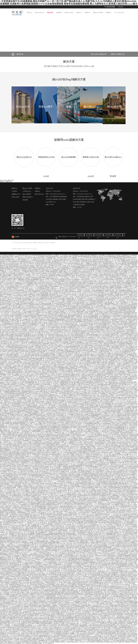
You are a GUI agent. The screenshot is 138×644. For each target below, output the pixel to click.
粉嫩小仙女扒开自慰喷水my (92, 260)
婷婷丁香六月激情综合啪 (108, 448)
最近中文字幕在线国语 (60, 392)
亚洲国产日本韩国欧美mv (104, 271)
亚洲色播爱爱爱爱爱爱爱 (92, 335)
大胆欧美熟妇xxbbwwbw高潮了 (13, 365)
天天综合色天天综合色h (89, 289)
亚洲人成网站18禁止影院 (74, 276)
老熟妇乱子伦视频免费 (6, 347)
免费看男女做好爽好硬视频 (101, 349)
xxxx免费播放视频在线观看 (91, 264)
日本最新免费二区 (15, 583)
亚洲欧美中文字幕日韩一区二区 (8, 421)
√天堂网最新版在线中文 (17, 375)
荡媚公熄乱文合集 (36, 341)
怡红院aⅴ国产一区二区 (74, 488)
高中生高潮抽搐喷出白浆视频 (76, 255)
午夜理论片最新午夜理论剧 (103, 396)
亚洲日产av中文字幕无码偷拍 (116, 603)
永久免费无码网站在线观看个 (27, 265)
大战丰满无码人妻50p (25, 381)
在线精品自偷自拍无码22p (88, 331)
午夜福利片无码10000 (120, 337)
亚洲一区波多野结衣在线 (103, 388)
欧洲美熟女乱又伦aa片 (39, 311)
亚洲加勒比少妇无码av (15, 541)
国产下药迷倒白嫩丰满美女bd (45, 309)
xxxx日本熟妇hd (122, 382)
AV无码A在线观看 (121, 262)
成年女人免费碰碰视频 (19, 280)
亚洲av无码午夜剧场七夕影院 (35, 320)
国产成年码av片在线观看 (15, 537)
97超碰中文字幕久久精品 (8, 331)
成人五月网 (29, 424)
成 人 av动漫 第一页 (72, 277)
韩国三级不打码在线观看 (9, 273)
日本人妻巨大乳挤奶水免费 (31, 472)
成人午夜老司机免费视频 (105, 404)
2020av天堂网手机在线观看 (89, 362)
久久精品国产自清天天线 (41, 313)
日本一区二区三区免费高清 (11, 271)
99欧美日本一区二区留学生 (67, 288)
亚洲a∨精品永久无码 (93, 426)
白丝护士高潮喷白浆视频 (47, 445)
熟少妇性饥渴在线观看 (93, 310)
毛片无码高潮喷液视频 (74, 267)
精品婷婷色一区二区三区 (109, 435)
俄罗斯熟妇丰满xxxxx (127, 384)
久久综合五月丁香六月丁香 (26, 374)
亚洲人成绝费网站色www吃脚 (92, 337)
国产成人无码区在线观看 (49, 388)
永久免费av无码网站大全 (99, 276)
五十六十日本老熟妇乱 (38, 288)
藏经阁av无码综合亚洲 (47, 367)
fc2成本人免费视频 (40, 298)
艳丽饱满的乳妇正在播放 (69, 469)
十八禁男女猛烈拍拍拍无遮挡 (101, 481)
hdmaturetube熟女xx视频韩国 (106, 310)
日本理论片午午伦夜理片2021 (42, 301)
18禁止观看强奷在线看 (39, 528)
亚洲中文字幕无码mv (17, 493)
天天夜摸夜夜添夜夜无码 (53, 507)
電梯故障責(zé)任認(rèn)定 (46, 167)
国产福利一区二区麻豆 (31, 259)
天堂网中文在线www (11, 260)
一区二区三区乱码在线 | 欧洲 (85, 258)
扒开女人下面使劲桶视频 (124, 314)
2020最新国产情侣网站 (34, 305)
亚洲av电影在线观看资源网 (46, 399)
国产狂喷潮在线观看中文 (102, 417)
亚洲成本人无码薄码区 (112, 628)
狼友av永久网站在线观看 (18, 259)
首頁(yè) (29, 13)
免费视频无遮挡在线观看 (56, 272)
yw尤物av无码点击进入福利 (53, 375)
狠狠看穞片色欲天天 (79, 269)
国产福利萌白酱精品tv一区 (109, 262)
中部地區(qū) (120, 235)
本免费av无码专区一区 (128, 621)
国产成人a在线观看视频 (97, 306)
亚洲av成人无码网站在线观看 (47, 279)
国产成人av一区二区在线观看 (65, 563)
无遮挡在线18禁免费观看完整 (65, 421)
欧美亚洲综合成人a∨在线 (96, 340)
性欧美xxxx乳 (46, 561)
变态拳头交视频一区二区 (69, 450)
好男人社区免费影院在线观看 (93, 268)
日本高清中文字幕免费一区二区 (97, 433)
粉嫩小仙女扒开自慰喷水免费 (41, 283)
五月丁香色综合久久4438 (21, 258)
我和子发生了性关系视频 (96, 471)
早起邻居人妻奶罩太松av (108, 356)
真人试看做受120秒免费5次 (97, 292)
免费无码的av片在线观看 (24, 275)
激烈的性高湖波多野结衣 (18, 405)
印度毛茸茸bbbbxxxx (36, 366)
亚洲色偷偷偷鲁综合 (22, 411)
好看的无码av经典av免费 (8, 319)
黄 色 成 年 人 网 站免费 (73, 635)
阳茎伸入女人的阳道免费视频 (41, 293)
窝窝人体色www (57, 352)
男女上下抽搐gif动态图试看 (104, 322)
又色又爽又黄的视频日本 (76, 357)
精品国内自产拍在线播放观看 (56, 353)
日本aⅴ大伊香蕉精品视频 (66, 452)
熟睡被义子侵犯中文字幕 (107, 330)
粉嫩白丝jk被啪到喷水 (19, 279)
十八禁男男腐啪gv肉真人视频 (112, 341)
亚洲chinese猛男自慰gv (57, 296)
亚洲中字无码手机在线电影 (125, 311)
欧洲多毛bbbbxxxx (78, 271)
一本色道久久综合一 (33, 398)
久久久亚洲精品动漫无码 (6, 323)
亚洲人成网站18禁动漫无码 (119, 275)
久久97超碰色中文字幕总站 (81, 574)
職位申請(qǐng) (39, 194)
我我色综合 (51, 263)
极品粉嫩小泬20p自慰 (39, 271)
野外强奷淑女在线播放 (91, 265)
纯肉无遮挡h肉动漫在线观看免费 (81, 256)
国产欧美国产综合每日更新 (86, 349)
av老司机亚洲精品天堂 (88, 320)
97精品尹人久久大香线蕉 (103, 411)
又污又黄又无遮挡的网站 (49, 275)
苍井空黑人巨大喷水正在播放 (42, 383)
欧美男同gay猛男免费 (112, 311)
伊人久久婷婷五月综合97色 (39, 434)
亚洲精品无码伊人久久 (80, 539)
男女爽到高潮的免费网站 (16, 315)
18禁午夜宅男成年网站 (64, 394)
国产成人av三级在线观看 (53, 511)
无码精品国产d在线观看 (61, 429)
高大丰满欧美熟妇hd (70, 387)
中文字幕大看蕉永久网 (41, 336)
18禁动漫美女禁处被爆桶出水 (59, 281)
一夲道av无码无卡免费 (71, 333)
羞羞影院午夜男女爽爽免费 (114, 472)
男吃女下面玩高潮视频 (110, 527)
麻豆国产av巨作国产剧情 (114, 289)
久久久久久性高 (130, 275)
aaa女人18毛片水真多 (16, 603)
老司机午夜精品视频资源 (110, 309)
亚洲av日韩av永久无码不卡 (101, 439)
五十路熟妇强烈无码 (99, 541)
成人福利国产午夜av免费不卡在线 (33, 322)
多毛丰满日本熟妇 (32, 258)
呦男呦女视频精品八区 (41, 358)
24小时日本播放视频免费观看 (57, 319)
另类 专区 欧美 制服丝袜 (106, 269)
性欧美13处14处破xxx (73, 339)
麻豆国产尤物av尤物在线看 (43, 531)
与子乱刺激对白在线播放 (6, 255)
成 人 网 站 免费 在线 (28, 353)
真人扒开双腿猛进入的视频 (120, 269)
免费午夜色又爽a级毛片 (117, 404)
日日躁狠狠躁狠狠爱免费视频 (13, 373)
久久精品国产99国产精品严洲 (81, 297)
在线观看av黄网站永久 (115, 520)
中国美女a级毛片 (71, 505)
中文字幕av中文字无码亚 (84, 502)
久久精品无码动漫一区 (48, 316)
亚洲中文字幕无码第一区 (17, 614)
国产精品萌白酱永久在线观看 (101, 377)
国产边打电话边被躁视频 (112, 258)
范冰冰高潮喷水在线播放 (33, 505)
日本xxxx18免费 (124, 498)
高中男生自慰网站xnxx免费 (103, 365)
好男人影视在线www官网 (25, 269)
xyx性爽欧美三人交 (5, 272)
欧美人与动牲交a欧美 (59, 398)
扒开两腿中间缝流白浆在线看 (60, 341)
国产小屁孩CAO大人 (113, 301)
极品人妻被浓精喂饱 (98, 259)
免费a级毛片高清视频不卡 (43, 565)
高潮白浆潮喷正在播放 (7, 256)
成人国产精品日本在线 (106, 539)
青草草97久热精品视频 (113, 354)
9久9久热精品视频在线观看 (15, 293)
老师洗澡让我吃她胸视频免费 (90, 316)
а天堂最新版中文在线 (90, 594)
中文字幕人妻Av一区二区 (55, 494)
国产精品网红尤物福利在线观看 (70, 273)
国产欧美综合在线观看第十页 (39, 268)
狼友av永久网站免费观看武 (104, 424)
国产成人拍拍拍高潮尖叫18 (56, 361)
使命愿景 (25, 200)
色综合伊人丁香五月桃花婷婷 (61, 267)
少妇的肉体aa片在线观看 (77, 445)
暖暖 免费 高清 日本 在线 (120, 277)
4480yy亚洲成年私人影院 (87, 384)
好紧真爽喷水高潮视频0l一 (32, 405)
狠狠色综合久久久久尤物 (76, 442)
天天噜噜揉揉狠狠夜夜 (100, 319)
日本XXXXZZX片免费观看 (37, 514)
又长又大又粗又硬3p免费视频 (66, 639)
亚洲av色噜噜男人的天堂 (21, 540)
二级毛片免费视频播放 (97, 290)
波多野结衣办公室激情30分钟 (130, 464)
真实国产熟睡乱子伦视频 (78, 260)
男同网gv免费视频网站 (49, 320)
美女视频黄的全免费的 (41, 569)
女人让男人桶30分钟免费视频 (107, 363)
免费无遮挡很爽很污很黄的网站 (18, 424)
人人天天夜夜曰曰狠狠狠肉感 (29, 361)
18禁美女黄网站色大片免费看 (36, 330)
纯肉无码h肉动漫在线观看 (51, 256)
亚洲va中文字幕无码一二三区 (60, 513)
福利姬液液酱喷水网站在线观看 (8, 460)
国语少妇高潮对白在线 (34, 642)
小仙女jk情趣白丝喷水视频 (38, 468)
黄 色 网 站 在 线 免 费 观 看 (32, 484)
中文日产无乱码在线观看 (16, 379)
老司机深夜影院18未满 (98, 358)
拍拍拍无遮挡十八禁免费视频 (45, 258)
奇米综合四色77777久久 (12, 377)
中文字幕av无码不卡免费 (99, 273)
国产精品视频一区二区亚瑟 (53, 268)
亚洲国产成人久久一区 (28, 455)
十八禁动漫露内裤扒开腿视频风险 (125, 344)
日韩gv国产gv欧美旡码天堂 (131, 404)
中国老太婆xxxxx (61, 366)
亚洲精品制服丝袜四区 (42, 315)
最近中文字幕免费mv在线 (16, 303)
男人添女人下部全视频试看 (18, 302)
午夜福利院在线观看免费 (18, 422)
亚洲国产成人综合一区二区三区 (70, 293)
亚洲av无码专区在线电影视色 (27, 263)
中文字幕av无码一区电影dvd (9, 518)
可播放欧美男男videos (66, 268)
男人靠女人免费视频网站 (112, 496)
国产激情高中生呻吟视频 (56, 469)
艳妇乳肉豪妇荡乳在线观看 (95, 262)
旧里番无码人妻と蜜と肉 (92, 530)
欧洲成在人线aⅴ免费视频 (121, 515)
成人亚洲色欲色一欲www (78, 330)
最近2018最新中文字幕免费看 (9, 514)
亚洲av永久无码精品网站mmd (96, 556)
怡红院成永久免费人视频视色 (107, 288)
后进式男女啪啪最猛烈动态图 (23, 268)
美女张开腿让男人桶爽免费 (11, 269)
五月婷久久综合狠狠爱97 (123, 553)
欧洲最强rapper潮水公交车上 (24, 507)
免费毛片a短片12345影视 (109, 307)
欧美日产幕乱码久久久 (17, 324)
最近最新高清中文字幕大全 (61, 263)
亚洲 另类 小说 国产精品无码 (111, 583)
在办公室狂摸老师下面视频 (60, 339)
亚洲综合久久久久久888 (53, 307)
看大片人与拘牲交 (112, 324)
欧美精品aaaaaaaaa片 (61, 454)
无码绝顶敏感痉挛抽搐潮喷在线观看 (11, 391)
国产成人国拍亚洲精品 (11, 396)
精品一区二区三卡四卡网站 (39, 612)
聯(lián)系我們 (27, 194)
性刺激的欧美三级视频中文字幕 (39, 566)
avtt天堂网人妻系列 (111, 442)
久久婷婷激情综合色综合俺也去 (38, 260)
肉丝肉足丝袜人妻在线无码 (124, 415)
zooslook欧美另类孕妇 (93, 288)
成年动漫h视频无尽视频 (28, 363)
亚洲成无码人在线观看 (62, 503)
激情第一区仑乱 (57, 309)
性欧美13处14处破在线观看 (7, 330)
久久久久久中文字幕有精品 (46, 314)
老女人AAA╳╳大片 (101, 451)
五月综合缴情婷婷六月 (129, 362)
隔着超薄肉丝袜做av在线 (26, 357)
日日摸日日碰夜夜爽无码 (29, 315)
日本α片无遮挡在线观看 (79, 381)
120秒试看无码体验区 (49, 477)
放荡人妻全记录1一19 (16, 431)
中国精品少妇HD (67, 272)
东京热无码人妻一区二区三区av (32, 370)
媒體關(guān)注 (16, 194)
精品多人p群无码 (19, 331)
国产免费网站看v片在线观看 (93, 484)
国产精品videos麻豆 (28, 293)
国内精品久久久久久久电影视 (83, 352)
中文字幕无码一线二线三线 (82, 386)
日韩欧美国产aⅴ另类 (102, 466)
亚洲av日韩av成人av (21, 527)
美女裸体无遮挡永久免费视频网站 (41, 344)
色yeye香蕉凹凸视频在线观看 (120, 264)
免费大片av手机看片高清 (62, 390)
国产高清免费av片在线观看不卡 (68, 634)
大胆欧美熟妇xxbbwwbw (116, 464)
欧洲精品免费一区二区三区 (125, 259)
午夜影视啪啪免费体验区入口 (46, 377)
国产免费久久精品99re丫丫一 (52, 288)
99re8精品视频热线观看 (13, 452)
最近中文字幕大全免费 (76, 275)
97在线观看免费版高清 (103, 265)
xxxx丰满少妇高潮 (67, 286)
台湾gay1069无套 (53, 467)
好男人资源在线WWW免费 (42, 272)
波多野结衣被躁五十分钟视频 (112, 294)
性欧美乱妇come (95, 408)
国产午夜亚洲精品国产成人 (55, 455)
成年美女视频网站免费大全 (55, 426)
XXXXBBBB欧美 (83, 281)
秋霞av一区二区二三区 (115, 350)
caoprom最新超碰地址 (36, 499)
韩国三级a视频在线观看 (78, 311)
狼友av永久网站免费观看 (8, 415)
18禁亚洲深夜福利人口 (63, 441)
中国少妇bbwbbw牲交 (56, 290)
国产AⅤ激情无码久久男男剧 (127, 293)
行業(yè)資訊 (15, 197)
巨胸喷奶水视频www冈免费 (95, 281)
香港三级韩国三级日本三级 (11, 309)
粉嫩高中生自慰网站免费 (8, 628)
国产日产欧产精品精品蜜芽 (26, 283)
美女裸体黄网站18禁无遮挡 (24, 326)
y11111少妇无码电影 (5, 475)
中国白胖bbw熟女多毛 (87, 276)
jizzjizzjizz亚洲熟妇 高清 (68, 363)
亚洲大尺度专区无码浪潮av (70, 294)
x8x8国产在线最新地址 (6, 422)
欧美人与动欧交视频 (104, 370)
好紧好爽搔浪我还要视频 (66, 327)
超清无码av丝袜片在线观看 (19, 328)
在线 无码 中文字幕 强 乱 (99, 398)
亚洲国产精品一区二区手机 (66, 271)
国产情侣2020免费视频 (105, 373)
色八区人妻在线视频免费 (70, 315)
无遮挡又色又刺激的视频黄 (24, 299)
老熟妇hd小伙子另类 (50, 332)
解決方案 (50, 13)
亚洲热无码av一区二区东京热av (127, 301)
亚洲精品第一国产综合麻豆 (10, 411)
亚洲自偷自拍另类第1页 (87, 481)
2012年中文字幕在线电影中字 (107, 336)
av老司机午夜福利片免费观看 (117, 388)
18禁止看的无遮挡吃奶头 (38, 299)
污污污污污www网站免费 (39, 357)
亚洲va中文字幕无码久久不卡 (26, 286)
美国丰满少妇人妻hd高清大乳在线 (49, 523)
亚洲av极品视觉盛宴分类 (96, 379)
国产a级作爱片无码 (40, 435)
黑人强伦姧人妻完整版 (6, 289)
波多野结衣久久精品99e (94, 634)
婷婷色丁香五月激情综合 (54, 313)
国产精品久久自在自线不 (22, 430)
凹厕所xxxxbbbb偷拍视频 (122, 333)
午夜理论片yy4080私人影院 (60, 259)
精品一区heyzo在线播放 (6, 443)
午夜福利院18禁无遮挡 (74, 341)
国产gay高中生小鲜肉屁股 (112, 315)
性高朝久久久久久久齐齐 (88, 514)
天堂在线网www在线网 (110, 305)
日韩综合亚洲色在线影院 (99, 573)
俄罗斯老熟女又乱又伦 (22, 305)
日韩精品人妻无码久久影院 (55, 324)
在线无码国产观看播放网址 (91, 255)
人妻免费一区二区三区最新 (96, 313)
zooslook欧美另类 (30, 290)
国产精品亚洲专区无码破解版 (68, 285)
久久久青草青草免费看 (99, 293)
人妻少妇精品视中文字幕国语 (94, 360)
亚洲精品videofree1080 (38, 554)
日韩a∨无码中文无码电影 (30, 524)
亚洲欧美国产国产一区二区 (114, 299)
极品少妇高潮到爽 (130, 468)
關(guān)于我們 (98, 13)
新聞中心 (88, 13)
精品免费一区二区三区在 (67, 313)
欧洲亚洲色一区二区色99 (44, 333)
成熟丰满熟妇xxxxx (91, 354)
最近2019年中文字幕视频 (87, 341)
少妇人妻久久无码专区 (101, 425)
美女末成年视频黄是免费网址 (11, 354)
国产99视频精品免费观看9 (35, 476)
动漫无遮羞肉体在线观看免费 (123, 313)
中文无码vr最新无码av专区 (29, 386)
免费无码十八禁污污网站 (28, 301)
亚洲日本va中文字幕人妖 (34, 438)
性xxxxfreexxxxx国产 (132, 288)
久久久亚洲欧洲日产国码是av (27, 272)
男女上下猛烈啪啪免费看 (90, 400)
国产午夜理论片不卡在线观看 (46, 398)
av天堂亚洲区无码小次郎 (40, 264)
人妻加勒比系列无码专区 (109, 344)
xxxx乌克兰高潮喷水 (88, 299)
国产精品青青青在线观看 (10, 445)
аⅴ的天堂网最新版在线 (47, 339)
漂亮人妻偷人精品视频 (87, 523)
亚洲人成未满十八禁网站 (13, 283)
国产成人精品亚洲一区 (27, 373)
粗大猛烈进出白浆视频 (15, 349)
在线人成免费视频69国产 (41, 532)
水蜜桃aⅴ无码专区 (25, 634)
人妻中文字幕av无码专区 (15, 467)
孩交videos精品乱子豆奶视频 (119, 255)
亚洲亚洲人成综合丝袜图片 (65, 303)
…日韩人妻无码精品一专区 (87, 279)
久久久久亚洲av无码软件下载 (64, 545)
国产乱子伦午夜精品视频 (71, 605)
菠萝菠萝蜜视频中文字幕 (21, 348)
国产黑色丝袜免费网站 (12, 262)
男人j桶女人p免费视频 (109, 361)
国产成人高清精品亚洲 (73, 281)
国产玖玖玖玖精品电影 (127, 403)
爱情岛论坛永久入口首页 (131, 391)
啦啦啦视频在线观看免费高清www (99, 301)
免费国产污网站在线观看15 (113, 347)
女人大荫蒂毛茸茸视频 (59, 305)
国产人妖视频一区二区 (98, 422)
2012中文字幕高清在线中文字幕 (99, 472)
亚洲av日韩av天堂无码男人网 (70, 358)
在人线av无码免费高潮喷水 (20, 399)
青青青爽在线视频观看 (32, 413)
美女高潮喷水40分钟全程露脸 (21, 575)
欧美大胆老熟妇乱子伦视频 (61, 331)
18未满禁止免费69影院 (122, 435)
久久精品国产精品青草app (57, 349)
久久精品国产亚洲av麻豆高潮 (130, 421)
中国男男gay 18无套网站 (117, 594)
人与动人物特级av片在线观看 (28, 492)
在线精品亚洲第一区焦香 (63, 481)
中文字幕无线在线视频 (112, 483)
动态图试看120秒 (60, 560)
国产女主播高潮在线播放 (48, 558)
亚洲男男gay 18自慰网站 (128, 276)
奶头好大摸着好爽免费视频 (68, 528)
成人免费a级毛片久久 (69, 418)
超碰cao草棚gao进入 (109, 353)
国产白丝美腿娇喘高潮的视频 (120, 374)
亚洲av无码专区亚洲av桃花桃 (17, 526)
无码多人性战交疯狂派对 (123, 360)
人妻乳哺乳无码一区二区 (90, 365)
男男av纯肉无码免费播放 (92, 582)
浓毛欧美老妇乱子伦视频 (43, 598)
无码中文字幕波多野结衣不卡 (109, 268)
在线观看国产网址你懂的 (44, 618)
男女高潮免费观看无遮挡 (79, 268)
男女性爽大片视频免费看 (59, 280)
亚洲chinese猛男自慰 (38, 520)
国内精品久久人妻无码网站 (34, 348)
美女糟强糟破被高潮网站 (91, 424)
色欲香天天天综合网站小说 (83, 347)
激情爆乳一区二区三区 (66, 311)
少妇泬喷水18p (70, 448)
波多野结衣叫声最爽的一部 (117, 411)
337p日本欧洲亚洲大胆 (6, 571)
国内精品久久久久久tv (46, 328)
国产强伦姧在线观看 (10, 340)
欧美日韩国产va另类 (91, 322)
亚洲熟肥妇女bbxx (25, 463)
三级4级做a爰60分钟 (61, 284)
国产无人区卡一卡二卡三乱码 (59, 277)
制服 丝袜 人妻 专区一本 (46, 280)
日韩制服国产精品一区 (123, 554)
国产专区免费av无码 (51, 284)
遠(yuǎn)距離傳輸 (69, 157)
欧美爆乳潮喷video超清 (122, 392)
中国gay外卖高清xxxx (40, 284)
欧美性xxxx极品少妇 (127, 299)
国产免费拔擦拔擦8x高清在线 (44, 277)
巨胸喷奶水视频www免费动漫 (117, 357)
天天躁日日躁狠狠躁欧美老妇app (105, 263)
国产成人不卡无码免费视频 (68, 326)
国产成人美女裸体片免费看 (36, 477)
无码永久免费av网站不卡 (19, 378)
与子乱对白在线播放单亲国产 (17, 314)
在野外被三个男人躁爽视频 (70, 258)
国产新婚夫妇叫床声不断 (21, 320)
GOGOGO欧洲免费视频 (96, 418)
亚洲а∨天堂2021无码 (88, 357)
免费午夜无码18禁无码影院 (71, 353)
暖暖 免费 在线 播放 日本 (53, 371)
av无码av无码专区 (120, 336)
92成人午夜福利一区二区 (25, 310)
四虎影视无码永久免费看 (115, 267)
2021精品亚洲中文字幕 (83, 277)
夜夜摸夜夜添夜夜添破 (61, 320)
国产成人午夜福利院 (103, 530)
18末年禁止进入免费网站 (54, 391)
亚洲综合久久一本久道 (27, 541)
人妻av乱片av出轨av (118, 408)
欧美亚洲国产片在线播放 (122, 557)
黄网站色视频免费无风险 (50, 464)
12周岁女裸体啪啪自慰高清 (130, 279)
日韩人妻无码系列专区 (100, 442)
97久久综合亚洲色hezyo (91, 374)
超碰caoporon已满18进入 (86, 259)
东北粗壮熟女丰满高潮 (114, 417)
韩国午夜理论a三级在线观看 (118, 607)
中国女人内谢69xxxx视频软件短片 (103, 413)
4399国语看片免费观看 (72, 439)
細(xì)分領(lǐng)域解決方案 (99, 54)
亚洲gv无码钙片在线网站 (74, 475)
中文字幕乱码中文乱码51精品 (80, 262)
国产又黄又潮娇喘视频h (111, 573)
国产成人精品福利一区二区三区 (108, 260)
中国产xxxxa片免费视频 (25, 285)
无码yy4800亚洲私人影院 (55, 293)
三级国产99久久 (19, 319)
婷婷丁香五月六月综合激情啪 (39, 285)
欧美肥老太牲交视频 (7, 618)
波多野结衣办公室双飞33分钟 (63, 332)
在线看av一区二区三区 (32, 396)
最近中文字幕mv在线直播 (89, 388)
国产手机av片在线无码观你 (126, 348)
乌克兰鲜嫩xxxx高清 (10, 305)
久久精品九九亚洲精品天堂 (12, 383)
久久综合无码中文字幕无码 (86, 273)
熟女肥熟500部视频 (100, 314)
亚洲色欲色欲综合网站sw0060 (18, 345)
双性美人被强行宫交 (29, 331)
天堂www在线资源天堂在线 (105, 264)
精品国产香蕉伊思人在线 (65, 260)
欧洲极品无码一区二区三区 (111, 259)
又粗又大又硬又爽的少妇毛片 (118, 366)
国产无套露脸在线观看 (18, 395)
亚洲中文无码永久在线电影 (12, 285)
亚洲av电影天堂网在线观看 (13, 446)
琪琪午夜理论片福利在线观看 (44, 448)
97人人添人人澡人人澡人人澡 (110, 281)
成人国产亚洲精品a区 (67, 565)
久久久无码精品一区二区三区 (43, 386)
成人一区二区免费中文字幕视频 (64, 395)
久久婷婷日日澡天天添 (76, 604)
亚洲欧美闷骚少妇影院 (19, 350)
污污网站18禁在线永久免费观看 (38, 273)
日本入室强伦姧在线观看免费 (69, 292)
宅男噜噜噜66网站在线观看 (39, 269)
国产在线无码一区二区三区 (51, 488)
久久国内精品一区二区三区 (42, 485)
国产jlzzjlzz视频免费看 (60, 384)
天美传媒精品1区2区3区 (66, 569)
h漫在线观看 (33, 489)
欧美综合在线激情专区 (97, 591)
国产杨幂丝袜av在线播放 (27, 471)
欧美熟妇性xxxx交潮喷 (97, 352)
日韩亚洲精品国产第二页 (67, 269)
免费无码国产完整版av (85, 447)
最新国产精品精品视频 (52, 357)
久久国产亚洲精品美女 (17, 277)
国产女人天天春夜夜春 (55, 283)
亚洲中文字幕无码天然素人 (111, 292)
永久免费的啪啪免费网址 (108, 303)
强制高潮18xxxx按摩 (123, 281)
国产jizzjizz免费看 (30, 318)
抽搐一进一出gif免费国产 (121, 318)
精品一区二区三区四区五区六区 (11, 263)
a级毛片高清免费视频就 (23, 460)
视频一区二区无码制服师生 (78, 298)
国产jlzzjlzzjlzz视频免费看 (33, 498)
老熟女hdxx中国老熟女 (19, 333)
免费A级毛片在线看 (72, 392)
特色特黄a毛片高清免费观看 (15, 284)
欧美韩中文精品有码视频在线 (15, 435)
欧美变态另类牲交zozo (48, 255)
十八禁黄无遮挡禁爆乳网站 (123, 307)
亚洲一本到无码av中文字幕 (85, 293)
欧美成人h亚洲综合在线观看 (45, 447)
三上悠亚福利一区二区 (11, 299)
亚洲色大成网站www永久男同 (97, 315)
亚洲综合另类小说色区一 (42, 265)
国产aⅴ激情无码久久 (100, 445)
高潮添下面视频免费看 (30, 343)
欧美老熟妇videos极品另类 (47, 345)
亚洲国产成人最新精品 (47, 276)
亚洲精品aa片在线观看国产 (52, 271)
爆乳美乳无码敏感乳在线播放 (11, 264)
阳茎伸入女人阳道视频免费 (30, 324)
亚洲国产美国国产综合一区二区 (124, 476)
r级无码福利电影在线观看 (106, 407)
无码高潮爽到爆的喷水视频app (16, 267)
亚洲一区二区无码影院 (61, 552)
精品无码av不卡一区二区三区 (34, 276)
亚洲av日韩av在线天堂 (106, 391)
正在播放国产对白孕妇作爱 (107, 337)
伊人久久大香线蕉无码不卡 (128, 289)
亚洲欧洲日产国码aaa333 (56, 450)
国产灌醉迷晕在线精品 (71, 561)
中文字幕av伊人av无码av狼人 (109, 415)
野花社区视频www (101, 354)
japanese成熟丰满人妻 (80, 363)
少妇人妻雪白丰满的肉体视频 (54, 340)
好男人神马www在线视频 (121, 361)
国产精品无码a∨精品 (124, 315)
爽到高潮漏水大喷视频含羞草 (76, 594)
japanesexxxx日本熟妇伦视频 (49, 322)
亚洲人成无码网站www (23, 260)
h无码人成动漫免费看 (90, 311)
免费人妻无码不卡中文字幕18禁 (94, 283)
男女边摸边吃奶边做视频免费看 (62, 316)
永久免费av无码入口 (41, 371)
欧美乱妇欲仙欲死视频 (120, 353)
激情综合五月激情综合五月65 (74, 628)
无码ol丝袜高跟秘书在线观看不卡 (15, 370)
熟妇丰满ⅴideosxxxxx (101, 311)
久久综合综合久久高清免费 (101, 279)
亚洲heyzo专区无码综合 (103, 332)
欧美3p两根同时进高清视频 (11, 327)
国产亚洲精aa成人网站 (96, 256)
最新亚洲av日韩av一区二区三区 (89, 267)
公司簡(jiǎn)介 (27, 191)
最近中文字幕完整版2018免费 (7, 371)
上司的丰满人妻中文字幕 (80, 354)
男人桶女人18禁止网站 (24, 327)
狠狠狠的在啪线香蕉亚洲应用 (54, 358)
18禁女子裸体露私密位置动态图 (93, 303)
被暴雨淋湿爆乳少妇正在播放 (84, 383)
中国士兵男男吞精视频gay (87, 345)
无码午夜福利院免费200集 (53, 493)
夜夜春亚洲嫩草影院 (99, 341)
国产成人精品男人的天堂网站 (108, 298)
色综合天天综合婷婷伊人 (130, 539)
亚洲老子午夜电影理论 (76, 316)
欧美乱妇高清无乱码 (74, 413)
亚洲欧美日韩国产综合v (8, 258)
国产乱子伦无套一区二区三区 (65, 262)
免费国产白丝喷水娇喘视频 (123, 283)
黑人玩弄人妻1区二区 (72, 526)
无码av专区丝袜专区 (70, 323)
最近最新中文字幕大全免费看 (46, 378)
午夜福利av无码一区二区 (72, 524)
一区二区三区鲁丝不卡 (75, 446)
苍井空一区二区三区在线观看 (53, 468)
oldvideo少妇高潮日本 (108, 340)
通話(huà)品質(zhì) (24, 157)
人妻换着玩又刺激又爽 (55, 471)
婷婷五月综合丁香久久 (79, 530)
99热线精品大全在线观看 (109, 283)
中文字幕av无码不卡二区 (26, 288)
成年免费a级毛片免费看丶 (80, 310)
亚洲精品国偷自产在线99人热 (27, 360)
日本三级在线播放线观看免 (35, 255)
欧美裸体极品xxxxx (20, 318)
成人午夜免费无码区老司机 (88, 516)
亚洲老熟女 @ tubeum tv (115, 265)
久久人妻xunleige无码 (58, 418)
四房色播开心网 (53, 265)
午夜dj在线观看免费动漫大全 (78, 335)
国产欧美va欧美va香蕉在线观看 (98, 323)
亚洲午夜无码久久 (63, 488)
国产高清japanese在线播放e (38, 326)
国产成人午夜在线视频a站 (33, 345)
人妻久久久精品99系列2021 (122, 303)
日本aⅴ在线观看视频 (107, 533)
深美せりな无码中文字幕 (96, 285)
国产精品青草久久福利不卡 (82, 379)
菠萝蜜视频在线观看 (59, 592)
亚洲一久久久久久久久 (109, 306)
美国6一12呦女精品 (58, 258)
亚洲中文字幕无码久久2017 (116, 370)
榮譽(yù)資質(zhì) (28, 197)
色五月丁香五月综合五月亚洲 (124, 305)
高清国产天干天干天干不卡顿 (15, 387)
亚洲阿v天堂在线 (23, 309)
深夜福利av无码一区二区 (31, 433)
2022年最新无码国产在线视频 (101, 328)
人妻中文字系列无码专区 (73, 259)
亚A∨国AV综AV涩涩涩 (85, 339)
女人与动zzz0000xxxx (110, 526)
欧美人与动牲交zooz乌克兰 (48, 456)
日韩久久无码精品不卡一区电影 (89, 263)
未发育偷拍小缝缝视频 (51, 262)
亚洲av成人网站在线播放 (29, 277)
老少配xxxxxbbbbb (112, 284)
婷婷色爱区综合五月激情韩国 (19, 347)
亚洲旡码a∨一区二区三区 (45, 302)
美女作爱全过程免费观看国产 (73, 280)
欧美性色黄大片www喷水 (82, 433)
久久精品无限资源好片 (97, 361)
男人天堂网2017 (52, 374)
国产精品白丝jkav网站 (69, 509)
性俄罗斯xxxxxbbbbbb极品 (83, 292)
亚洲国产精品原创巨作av (73, 642)
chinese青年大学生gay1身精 (98, 392)
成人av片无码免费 (124, 297)
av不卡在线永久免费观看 (68, 283)
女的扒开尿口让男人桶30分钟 (39, 340)
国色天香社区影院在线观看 (126, 292)
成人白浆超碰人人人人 (65, 404)
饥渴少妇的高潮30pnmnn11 (13, 344)
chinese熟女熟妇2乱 (105, 420)
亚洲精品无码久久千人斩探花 (58, 301)
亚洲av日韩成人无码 (59, 617)
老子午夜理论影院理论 (64, 357)
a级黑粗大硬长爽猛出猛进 (24, 366)
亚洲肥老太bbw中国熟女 (76, 299)
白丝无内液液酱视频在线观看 (61, 367)
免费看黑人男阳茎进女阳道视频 (89, 501)
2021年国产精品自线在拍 (83, 340)
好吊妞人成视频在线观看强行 (124, 260)
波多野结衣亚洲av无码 (60, 535)
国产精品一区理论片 (60, 279)
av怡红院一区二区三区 (26, 344)
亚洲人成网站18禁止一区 (38, 400)
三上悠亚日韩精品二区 (6, 405)
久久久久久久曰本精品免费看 (96, 297)
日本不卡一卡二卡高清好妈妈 (75, 429)
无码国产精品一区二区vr (56, 344)
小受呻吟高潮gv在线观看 (38, 401)
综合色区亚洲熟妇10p (73, 284)
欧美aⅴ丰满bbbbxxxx (48, 476)
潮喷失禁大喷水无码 (54, 497)
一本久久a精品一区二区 (122, 527)
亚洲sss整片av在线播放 (67, 310)
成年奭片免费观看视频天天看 (44, 296)
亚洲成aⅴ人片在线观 (23, 488)
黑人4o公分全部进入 (113, 339)
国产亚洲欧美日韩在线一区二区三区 (74, 365)
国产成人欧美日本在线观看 (54, 310)
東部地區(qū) (101, 235)
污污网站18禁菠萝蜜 (22, 570)
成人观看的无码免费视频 (84, 361)
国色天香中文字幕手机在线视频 (114, 273)
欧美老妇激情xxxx (20, 371)
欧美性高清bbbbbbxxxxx (87, 280)
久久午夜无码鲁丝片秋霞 (72, 328)
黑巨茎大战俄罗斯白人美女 (129, 511)
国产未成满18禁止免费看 (57, 480)
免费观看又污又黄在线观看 (18, 384)
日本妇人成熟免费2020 (118, 413)
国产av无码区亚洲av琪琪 (11, 543)
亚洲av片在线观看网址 (28, 284)
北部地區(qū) (82, 235)
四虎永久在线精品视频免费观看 (114, 319)
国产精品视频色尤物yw (52, 318)
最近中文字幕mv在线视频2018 (128, 347)
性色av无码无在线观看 (109, 333)
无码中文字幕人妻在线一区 (90, 271)
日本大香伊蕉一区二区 (51, 299)
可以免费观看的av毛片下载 (23, 273)
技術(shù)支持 (69, 13)
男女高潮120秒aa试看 (41, 318)
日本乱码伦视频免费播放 (120, 310)
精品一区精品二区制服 (107, 277)
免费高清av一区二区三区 (33, 523)
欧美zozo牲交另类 (15, 272)
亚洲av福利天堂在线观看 (115, 522)
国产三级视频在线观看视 (75, 331)
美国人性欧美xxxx (124, 358)
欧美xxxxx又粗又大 (15, 297)
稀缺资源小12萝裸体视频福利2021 (81, 452)
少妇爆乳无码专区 (28, 434)
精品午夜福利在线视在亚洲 (126, 258)
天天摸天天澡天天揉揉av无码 (112, 297)
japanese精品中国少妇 (52, 264)
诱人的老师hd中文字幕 (81, 309)
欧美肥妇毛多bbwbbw (75, 377)
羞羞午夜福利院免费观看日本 (83, 306)
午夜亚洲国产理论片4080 (127, 536)
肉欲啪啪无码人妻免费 (68, 426)
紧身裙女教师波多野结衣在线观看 (101, 575)
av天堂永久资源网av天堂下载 (54, 273)
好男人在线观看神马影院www (68, 391)
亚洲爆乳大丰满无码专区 (54, 285)
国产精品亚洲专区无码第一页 (61, 413)
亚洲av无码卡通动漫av (59, 422)
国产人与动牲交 (21, 396)
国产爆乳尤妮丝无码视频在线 (77, 336)
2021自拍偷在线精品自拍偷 (104, 275)
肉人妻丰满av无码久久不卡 (19, 276)
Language (121, 7)
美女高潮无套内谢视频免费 (110, 379)
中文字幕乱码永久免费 (119, 437)
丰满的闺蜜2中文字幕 (71, 302)
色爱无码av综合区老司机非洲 (76, 400)
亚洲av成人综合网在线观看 (53, 269)
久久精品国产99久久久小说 (85, 294)
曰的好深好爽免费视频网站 (32, 280)
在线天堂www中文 (61, 431)
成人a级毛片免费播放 (5, 466)
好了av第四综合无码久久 (130, 370)
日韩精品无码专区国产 (79, 371)
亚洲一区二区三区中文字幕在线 (99, 339)
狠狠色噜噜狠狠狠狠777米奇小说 (84, 631)
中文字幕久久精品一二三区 (13, 281)
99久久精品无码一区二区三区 (44, 281)
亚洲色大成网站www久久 (32, 302)
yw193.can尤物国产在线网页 (97, 369)
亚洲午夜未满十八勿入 (83, 579)
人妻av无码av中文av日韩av (69, 532)
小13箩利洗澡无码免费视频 (93, 327)
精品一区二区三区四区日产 (100, 497)
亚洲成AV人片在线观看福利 (115, 279)
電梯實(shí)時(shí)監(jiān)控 (91, 167)
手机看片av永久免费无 (86, 430)
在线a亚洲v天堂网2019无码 (91, 506)
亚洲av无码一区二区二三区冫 (125, 386)
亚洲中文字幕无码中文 (119, 330)
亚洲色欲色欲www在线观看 (122, 286)
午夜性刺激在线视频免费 (124, 309)
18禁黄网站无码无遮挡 (123, 324)
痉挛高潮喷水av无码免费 (105, 255)
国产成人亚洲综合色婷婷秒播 (45, 259)
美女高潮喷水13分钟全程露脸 (126, 494)
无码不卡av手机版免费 (22, 451)
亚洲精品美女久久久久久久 (13, 471)
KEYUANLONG (119, 13)
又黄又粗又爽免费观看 (86, 305)
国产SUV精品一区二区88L (31, 395)
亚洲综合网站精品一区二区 (56, 294)
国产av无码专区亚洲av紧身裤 (112, 296)
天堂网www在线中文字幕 (64, 265)
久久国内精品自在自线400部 (9, 592)
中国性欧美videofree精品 (110, 447)
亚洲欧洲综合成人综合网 (30, 418)
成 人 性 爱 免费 (125, 265)
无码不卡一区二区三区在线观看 (36, 256)
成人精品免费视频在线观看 (68, 309)
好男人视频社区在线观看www (65, 381)
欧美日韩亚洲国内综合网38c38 (114, 276)
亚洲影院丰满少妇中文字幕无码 (12, 311)
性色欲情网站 (128, 408)
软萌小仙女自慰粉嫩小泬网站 (32, 267)
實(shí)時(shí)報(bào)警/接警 (113, 167)
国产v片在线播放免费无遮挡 (20, 255)
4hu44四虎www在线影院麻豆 (53, 292)
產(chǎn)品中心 (40, 13)
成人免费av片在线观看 (56, 356)
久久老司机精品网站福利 (100, 299)
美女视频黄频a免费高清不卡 (25, 262)
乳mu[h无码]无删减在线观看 (40, 374)
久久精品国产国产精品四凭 (14, 409)
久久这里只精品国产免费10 (65, 256)
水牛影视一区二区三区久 (37, 404)
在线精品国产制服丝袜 (92, 318)
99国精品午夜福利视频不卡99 (17, 412)
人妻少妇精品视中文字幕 (83, 301)
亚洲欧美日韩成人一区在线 (54, 379)
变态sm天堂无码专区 (121, 442)
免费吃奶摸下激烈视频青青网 (105, 374)
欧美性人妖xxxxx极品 (124, 280)
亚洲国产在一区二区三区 (83, 315)
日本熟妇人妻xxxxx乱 (33, 377)
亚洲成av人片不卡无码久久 (72, 279)
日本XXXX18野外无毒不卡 (106, 582)
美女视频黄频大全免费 (120, 288)
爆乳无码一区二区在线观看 (130, 273)
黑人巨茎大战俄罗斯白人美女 (72, 447)
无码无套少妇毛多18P (79, 401)
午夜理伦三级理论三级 (102, 289)
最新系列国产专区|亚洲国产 (34, 339)
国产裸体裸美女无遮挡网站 (31, 496)
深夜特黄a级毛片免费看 (131, 533)
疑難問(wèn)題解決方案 (118, 54)
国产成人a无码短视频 (71, 472)
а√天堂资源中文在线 (16, 313)
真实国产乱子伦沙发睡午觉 (122, 298)
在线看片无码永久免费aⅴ (29, 296)
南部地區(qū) (110, 235)
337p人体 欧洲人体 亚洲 (64, 373)
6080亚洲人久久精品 (68, 297)
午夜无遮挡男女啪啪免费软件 (69, 289)
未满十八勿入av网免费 (120, 263)
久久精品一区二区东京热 (70, 296)
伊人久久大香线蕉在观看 (36, 388)
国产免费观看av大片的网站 (55, 354)
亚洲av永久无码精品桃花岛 (10, 468)
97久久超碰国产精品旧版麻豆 (33, 384)
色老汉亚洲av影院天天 (74, 263)
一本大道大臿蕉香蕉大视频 (11, 286)
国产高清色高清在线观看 (73, 382)
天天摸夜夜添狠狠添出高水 (55, 286)
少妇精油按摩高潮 (121, 256)
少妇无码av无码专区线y (16, 353)
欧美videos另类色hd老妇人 (25, 587)
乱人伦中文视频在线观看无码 (112, 293)
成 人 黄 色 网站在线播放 (74, 345)
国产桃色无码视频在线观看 (109, 256)
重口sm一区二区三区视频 (102, 428)
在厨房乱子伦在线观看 (80, 360)
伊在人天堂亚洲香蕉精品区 (28, 306)
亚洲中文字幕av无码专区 (79, 327)
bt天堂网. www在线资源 (52, 260)
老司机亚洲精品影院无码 (100, 284)
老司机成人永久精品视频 (105, 405)
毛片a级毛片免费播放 (7, 279)
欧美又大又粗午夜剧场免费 (15, 296)
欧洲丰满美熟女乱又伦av (83, 302)
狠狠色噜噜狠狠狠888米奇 (103, 464)
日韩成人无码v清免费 (47, 422)
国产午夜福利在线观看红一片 (106, 318)
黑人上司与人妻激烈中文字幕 (124, 537)
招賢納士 (109, 13)
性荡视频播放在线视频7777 (64, 464)
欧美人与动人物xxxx (41, 375)
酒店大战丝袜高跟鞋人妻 (46, 267)
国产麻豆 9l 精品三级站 (98, 294)
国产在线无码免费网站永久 (104, 479)
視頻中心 (79, 13)
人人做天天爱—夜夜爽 (112, 375)
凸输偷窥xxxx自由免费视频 (63, 275)
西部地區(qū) (91, 235)
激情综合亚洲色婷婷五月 (51, 298)
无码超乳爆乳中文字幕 (55, 289)
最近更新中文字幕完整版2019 (59, 370)
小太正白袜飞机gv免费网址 (14, 361)
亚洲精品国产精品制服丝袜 (13, 569)
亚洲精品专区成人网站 (73, 570)
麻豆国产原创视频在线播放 (61, 276)
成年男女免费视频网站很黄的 (92, 269)
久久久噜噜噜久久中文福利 (119, 367)
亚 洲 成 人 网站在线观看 (14, 307)
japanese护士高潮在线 (40, 303)
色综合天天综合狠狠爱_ (90, 489)
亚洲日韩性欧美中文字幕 (28, 298)
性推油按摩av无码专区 (36, 316)
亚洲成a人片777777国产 (64, 264)
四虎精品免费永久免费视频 (31, 412)
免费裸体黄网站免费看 (54, 543)
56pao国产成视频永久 (97, 409)
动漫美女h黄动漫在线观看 (14, 403)
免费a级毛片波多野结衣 (130, 271)
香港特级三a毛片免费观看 (41, 354)
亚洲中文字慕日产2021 (96, 307)
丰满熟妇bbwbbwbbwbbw (126, 505)
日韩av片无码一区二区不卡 (26, 264)
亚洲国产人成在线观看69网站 (71, 349)
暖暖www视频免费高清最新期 (27, 336)
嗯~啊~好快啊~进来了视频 (14, 306)
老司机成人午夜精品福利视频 (83, 375)
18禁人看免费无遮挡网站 (126, 323)
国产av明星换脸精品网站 (77, 264)
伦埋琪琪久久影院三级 (109, 313)
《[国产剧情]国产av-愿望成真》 (107, 395)
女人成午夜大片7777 (47, 527)
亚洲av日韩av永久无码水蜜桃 (50, 451)
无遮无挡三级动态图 (122, 285)
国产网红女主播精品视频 (41, 263)
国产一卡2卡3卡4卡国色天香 (83, 323)
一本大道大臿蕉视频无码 (129, 267)
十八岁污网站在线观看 (50, 430)
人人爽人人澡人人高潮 (37, 275)
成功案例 (59, 13)
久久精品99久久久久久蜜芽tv (72, 305)
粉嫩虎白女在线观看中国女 (14, 557)
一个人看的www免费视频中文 (123, 363)
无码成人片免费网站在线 (110, 387)
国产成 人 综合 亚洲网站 (26, 297)
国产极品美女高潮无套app (99, 258)
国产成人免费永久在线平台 (19, 413)
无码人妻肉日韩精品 (123, 611)
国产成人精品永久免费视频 (57, 383)
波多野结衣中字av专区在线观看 (43, 290)
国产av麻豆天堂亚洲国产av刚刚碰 (9, 275)
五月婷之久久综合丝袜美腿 (77, 265)
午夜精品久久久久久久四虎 (21, 256)
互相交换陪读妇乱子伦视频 (42, 556)
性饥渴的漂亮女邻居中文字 (42, 600)
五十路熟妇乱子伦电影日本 (53, 311)
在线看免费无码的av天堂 (107, 327)
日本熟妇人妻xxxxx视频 (12, 374)
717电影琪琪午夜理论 (8, 369)
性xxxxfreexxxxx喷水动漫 (100, 280)
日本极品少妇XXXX (24, 477)
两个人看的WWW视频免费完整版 (14, 362)
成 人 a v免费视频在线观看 (7, 392)
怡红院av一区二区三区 (59, 348)
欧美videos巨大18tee (77, 362)
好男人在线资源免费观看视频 (68, 347)
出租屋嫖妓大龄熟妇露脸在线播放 (80, 272)
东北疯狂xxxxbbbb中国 (122, 268)
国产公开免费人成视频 (92, 601)
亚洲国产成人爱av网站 (70, 383)
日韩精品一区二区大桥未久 (61, 255)
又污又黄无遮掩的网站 (39, 262)
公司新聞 (14, 191)
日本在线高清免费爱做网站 (128, 349)
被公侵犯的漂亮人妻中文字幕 (103, 594)
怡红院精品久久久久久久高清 (111, 352)
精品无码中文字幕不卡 (55, 343)
